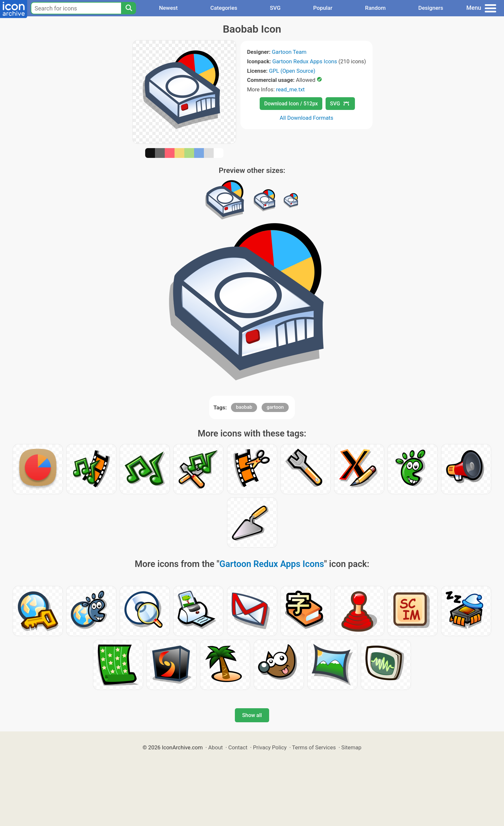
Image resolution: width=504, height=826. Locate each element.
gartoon (275, 407)
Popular (323, 8)
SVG (275, 8)
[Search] (129, 8)
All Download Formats (306, 118)
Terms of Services (314, 747)
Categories (224, 8)
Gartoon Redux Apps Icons (305, 61)
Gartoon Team (289, 52)
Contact (238, 747)
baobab (244, 407)
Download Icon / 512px (291, 104)
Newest (168, 8)
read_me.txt (290, 89)
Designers (431, 8)
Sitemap (351, 747)
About (215, 747)
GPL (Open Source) (292, 71)
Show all (252, 715)
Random (375, 8)
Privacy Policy (270, 747)
